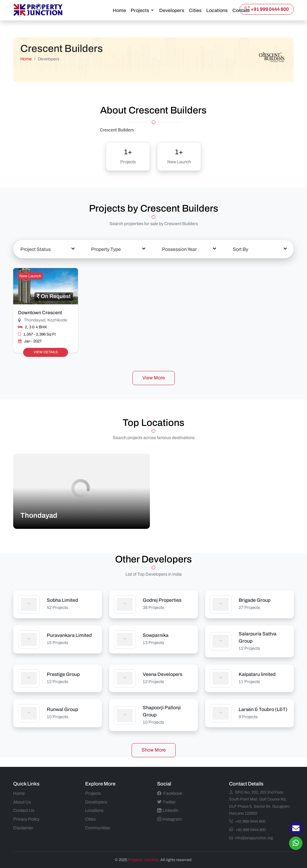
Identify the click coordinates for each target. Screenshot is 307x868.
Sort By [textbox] (240, 249)
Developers (172, 10)
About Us (22, 801)
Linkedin (168, 810)
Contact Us (24, 810)
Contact (241, 10)
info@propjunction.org (251, 838)
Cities (195, 10)
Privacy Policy (26, 819)
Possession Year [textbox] (179, 249)
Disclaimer (23, 827)
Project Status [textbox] (36, 249)
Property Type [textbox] (106, 249)
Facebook (170, 793)
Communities (98, 827)
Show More (154, 750)
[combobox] (47, 249)
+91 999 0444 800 (267, 9)
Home (119, 10)
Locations (217, 10)
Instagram (169, 819)
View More (154, 377)
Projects (140, 10)
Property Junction (143, 859)
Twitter (166, 801)
